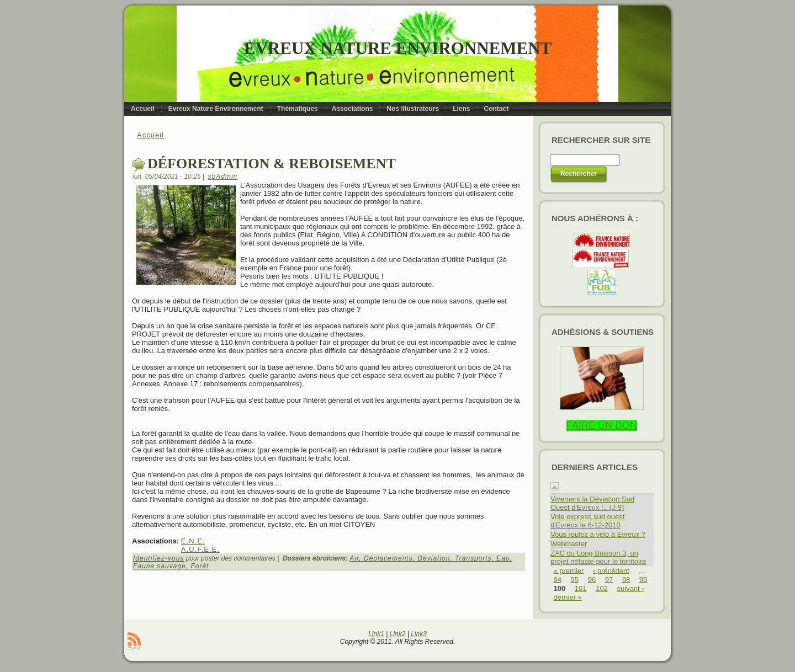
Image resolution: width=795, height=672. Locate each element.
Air (354, 558)
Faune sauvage (160, 566)
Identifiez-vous (158, 558)
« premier (569, 570)
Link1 (376, 634)
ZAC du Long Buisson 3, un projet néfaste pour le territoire (598, 557)
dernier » (568, 597)
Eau (503, 558)
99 (643, 579)
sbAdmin (223, 177)
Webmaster (569, 544)
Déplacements (388, 558)
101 (581, 588)
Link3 (419, 634)
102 (602, 588)
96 (592, 579)
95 (575, 579)
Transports (473, 558)
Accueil (150, 135)
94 (558, 579)
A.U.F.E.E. (200, 549)
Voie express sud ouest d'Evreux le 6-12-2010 (587, 521)
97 (609, 579)
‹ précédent (611, 570)
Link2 (398, 634)
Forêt (200, 566)
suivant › (630, 588)
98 (626, 579)
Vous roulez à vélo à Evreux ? (598, 534)
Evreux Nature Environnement (398, 48)
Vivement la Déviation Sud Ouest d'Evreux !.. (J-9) (592, 503)
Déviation (434, 558)
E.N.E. (193, 541)
